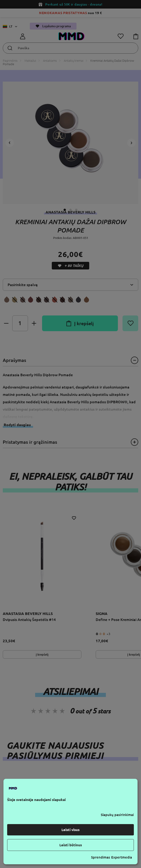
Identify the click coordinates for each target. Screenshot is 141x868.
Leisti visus (70, 830)
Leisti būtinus (71, 845)
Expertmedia (122, 857)
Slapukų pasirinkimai (117, 815)
